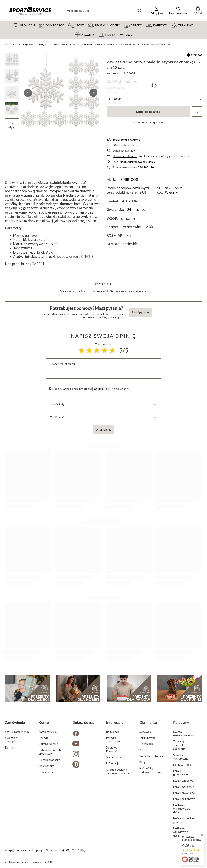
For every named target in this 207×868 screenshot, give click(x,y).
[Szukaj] (140, 11)
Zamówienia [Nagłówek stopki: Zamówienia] (15, 722)
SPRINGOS (129, 179)
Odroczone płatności (125, 156)
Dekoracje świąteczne (64, 45)
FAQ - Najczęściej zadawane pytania (134, 162)
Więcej (170, 192)
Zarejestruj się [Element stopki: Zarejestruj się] (48, 732)
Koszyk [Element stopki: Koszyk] (43, 738)
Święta (43, 45)
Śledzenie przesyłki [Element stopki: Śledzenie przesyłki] (11, 740)
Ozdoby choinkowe (91, 45)
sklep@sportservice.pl (19, 850)
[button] (28, 93)
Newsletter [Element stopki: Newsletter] (46, 772)
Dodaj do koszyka (148, 112)
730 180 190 (146, 167)
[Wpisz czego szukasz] (104, 11)
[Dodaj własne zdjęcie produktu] (120, 389)
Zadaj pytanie (140, 312)
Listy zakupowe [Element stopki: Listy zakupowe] (48, 744)
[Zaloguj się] (156, 11)
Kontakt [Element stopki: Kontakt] (10, 747)
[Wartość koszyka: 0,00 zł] (198, 11)
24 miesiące (136, 210)
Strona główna (26, 45)
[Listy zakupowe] (178, 11)
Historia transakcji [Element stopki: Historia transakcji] (50, 760)
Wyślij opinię (103, 430)
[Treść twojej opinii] (103, 369)
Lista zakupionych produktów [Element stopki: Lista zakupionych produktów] (50, 752)
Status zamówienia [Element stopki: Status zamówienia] (17, 732)
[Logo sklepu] (30, 11)
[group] (61, 93)
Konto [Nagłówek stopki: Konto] (44, 722)
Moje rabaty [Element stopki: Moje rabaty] (46, 766)
